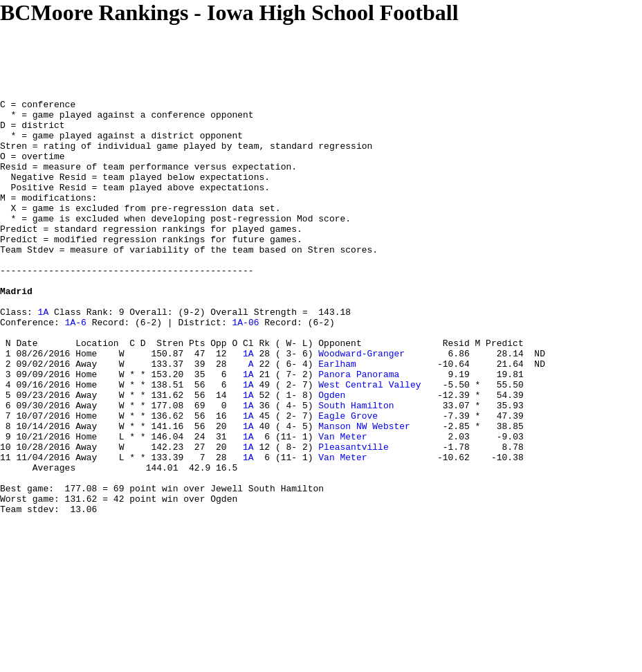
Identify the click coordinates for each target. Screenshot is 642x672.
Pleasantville (353, 517)
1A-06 (245, 367)
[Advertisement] (252, 57)
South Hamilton (356, 467)
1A (44, 355)
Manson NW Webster (364, 492)
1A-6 (76, 367)
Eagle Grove (348, 480)
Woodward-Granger (361, 405)
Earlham (337, 417)
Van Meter (342, 505)
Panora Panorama (359, 430)
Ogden (332, 455)
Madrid (16, 330)
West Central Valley (369, 442)
